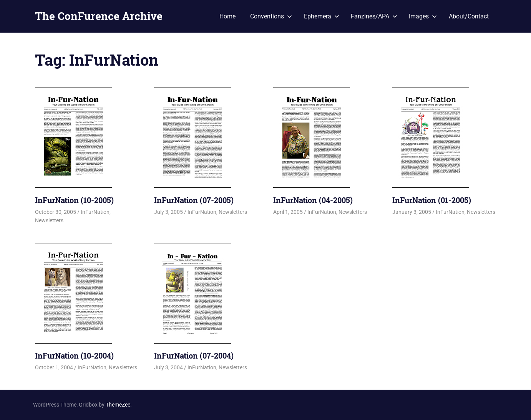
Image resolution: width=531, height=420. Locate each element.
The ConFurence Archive (99, 16)
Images (423, 16)
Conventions (271, 16)
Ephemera (322, 16)
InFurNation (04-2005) (313, 200)
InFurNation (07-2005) (194, 200)
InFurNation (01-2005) (432, 200)
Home (227, 16)
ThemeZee (118, 405)
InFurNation (95, 212)
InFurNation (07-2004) (194, 356)
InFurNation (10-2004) (74, 356)
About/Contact (469, 16)
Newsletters (49, 220)
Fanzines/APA (374, 16)
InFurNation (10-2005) (74, 200)
